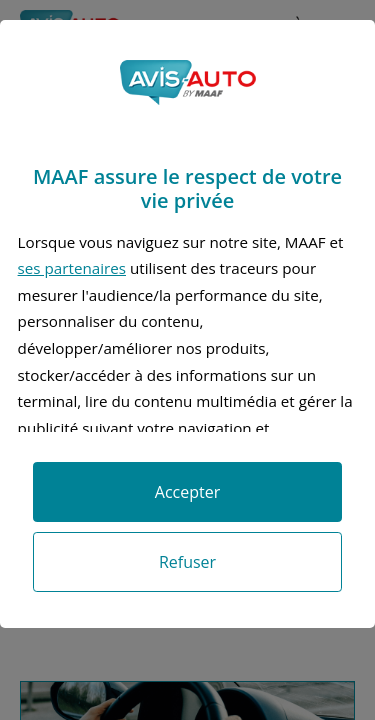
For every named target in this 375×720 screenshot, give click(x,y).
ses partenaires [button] (72, 268)
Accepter (187, 492)
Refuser (187, 562)
